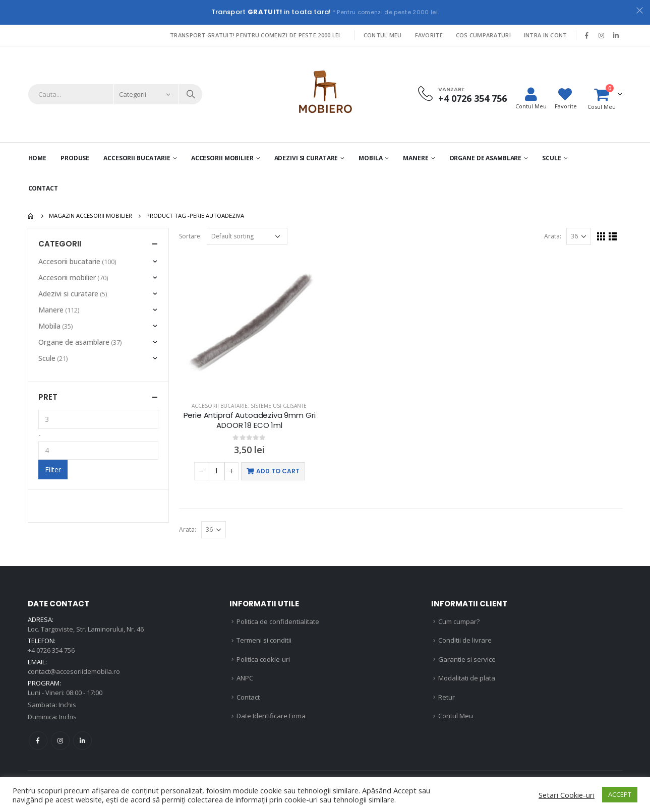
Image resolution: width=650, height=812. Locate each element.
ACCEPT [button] (620, 794)
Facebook (38, 741)
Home (38, 158)
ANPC (245, 678)
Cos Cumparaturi (483, 35)
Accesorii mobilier (222, 158)
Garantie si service (467, 659)
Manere (416, 158)
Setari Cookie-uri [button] (567, 795)
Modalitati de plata (467, 678)
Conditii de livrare (465, 640)
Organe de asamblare (486, 158)
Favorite (429, 35)
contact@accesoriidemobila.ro (74, 671)
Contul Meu (383, 35)
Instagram (60, 741)
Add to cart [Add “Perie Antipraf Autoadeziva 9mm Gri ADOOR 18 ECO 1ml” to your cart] (278, 471)
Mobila (370, 158)
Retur (447, 697)
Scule (551, 158)
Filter (53, 470)
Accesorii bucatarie (220, 406)
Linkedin (82, 741)
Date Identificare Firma (271, 716)
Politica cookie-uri (263, 659)
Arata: (553, 236)
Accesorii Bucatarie (137, 158)
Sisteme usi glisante (279, 406)
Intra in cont (546, 35)
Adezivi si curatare (306, 158)
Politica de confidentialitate (278, 621)
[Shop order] (247, 236)
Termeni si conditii (264, 640)
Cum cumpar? (459, 621)
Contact (43, 188)
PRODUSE (75, 158)
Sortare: (190, 236)
